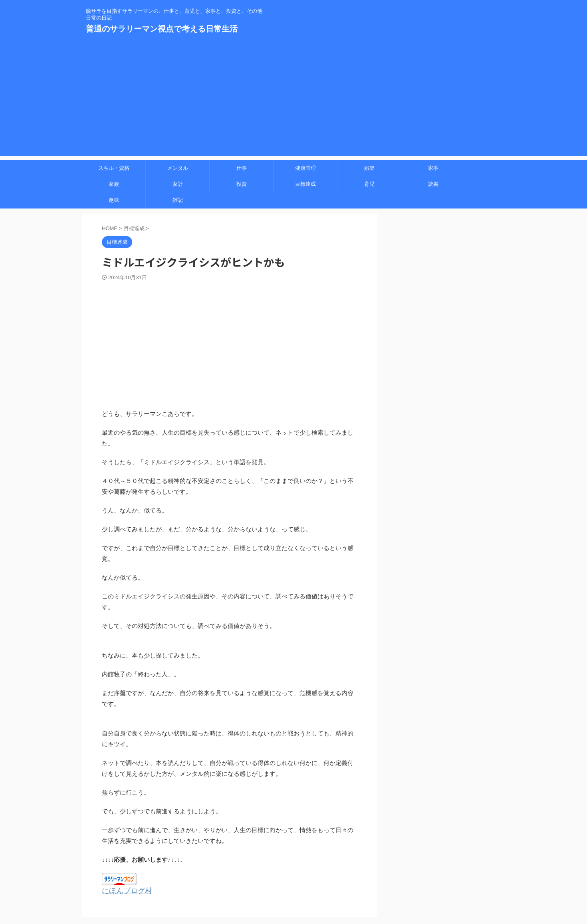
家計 (178, 184)
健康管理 (305, 168)
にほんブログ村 (123, 891)
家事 (433, 168)
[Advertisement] (293, 100)
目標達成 (305, 184)
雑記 (178, 200)
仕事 (242, 168)
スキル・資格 (114, 168)
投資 (242, 184)
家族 (114, 184)
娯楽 (369, 168)
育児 (369, 184)
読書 (433, 184)
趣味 (114, 200)
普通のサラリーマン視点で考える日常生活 (162, 29)
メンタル (178, 168)
